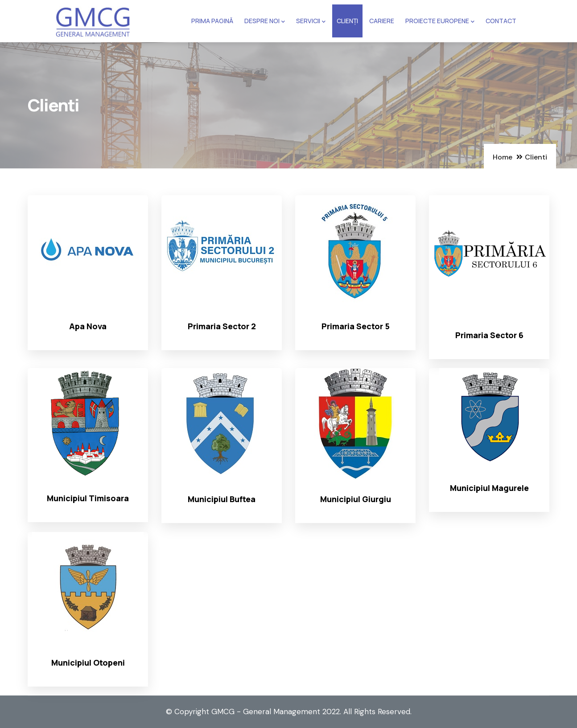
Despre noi (265, 21)
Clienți (347, 21)
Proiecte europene (440, 21)
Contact (501, 21)
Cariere (382, 21)
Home (503, 157)
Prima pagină (212, 21)
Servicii (311, 21)
